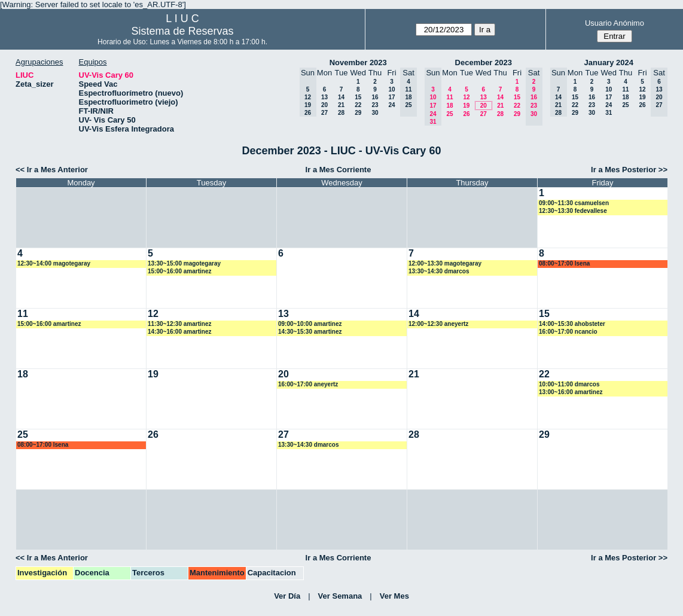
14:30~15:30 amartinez (310, 332)
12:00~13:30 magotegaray (445, 263)
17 (391, 97)
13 (324, 97)
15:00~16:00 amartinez (179, 271)
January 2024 (609, 62)
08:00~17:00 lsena (564, 263)
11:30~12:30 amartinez (179, 324)
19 (466, 106)
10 (391, 89)
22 (358, 105)
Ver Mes (394, 596)
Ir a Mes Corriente (339, 170)
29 (358, 113)
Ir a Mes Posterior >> (629, 170)
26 (466, 114)
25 (449, 114)
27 (324, 113)
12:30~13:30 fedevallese (573, 211)
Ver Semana (340, 596)
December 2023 (484, 62)
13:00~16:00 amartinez (571, 392)
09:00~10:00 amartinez (310, 324)
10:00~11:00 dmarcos (569, 384)
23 (375, 105)
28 (341, 113)
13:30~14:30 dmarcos (439, 271)
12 (466, 97)
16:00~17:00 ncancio (568, 332)
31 (609, 113)
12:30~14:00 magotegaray (54, 263)
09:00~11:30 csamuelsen (574, 203)
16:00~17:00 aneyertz (308, 384)
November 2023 (358, 62)
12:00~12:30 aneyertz (438, 324)
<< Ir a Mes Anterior (52, 170)
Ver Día (287, 596)
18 (449, 106)
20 (324, 105)
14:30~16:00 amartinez (179, 332)
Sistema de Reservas (182, 31)
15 (358, 97)
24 (391, 105)
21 (341, 105)
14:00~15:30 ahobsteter (572, 324)
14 (341, 97)
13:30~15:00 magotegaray (184, 263)
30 (375, 113)
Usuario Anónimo (615, 23)
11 (449, 97)
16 (375, 97)
